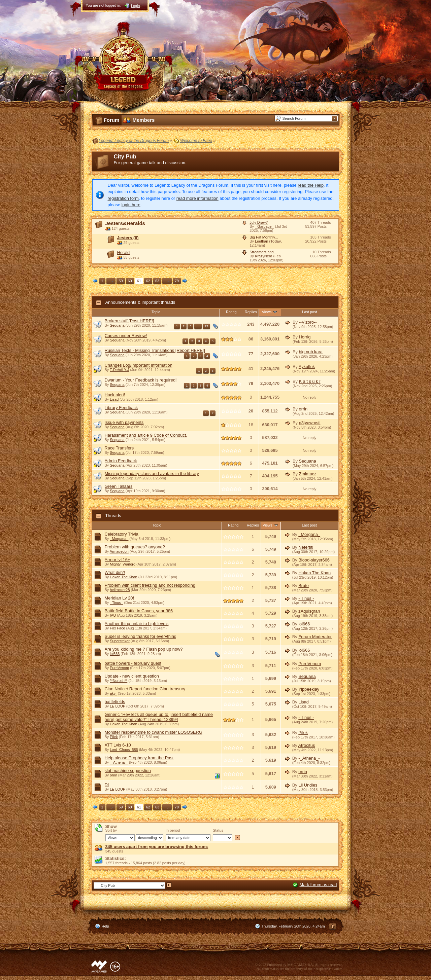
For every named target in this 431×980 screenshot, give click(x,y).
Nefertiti (306, 547)
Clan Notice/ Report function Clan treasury (145, 689)
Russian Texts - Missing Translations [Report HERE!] (155, 350)
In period (173, 830)
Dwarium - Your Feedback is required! (141, 380)
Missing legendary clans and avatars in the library (152, 474)
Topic (156, 312)
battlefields (115, 702)
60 (130, 281)
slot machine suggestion (128, 771)
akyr (113, 693)
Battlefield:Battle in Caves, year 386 (139, 611)
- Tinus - (116, 603)
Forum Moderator (315, 637)
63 (157, 281)
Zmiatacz (308, 474)
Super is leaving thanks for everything (141, 636)
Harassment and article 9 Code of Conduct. (146, 435)
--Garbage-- (264, 226)
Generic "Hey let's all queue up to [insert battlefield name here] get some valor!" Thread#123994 (159, 717)
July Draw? (259, 222)
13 (206, 326)
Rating (231, 312)
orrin (303, 409)
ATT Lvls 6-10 (118, 745)
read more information (197, 198)
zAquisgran (309, 611)
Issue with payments (124, 422)
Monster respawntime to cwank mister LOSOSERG (154, 732)
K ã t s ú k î (310, 381)
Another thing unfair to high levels (137, 624)
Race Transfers (119, 448)
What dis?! (115, 572)
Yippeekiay (309, 689)
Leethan (261, 241)
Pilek (114, 737)
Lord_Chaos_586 (124, 750)
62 (148, 281)
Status (218, 830)
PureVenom (119, 668)
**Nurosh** (119, 681)
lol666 (304, 624)
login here (131, 205)
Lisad (114, 399)
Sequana (117, 325)
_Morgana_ (119, 539)
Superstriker (120, 641)
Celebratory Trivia (122, 534)
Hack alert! (115, 395)
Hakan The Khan (123, 577)
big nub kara (311, 352)
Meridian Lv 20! (120, 598)
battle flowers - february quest (133, 663)
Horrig (305, 337)
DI (107, 785)
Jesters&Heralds (125, 223)
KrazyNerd (263, 256)
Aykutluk (307, 367)
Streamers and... (263, 252)
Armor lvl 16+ (118, 560)
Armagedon (119, 551)
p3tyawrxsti (310, 423)
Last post (309, 312)
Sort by (111, 830)
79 (177, 281)
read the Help (311, 185)
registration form (123, 198)
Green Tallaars (119, 486)
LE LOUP (118, 706)
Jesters (128, 238)
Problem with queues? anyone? (135, 547)
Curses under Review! (126, 336)
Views (270, 312)
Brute (304, 586)
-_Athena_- (119, 762)
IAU (113, 615)
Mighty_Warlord (123, 564)
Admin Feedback (121, 461)
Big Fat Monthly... (264, 237)
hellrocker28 (120, 590)
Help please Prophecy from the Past (139, 758)
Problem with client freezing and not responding (150, 585)
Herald (124, 252)
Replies (251, 312)
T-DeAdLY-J (119, 370)
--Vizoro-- (308, 322)
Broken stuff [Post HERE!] (129, 321)
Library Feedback (121, 408)
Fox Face (117, 628)
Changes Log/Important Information (139, 365)
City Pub (125, 157)
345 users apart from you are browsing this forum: (157, 847)
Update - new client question (132, 676)
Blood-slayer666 (314, 560)
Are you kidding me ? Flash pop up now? (144, 649)
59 (121, 281)
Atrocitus (307, 745)
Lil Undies (308, 785)
